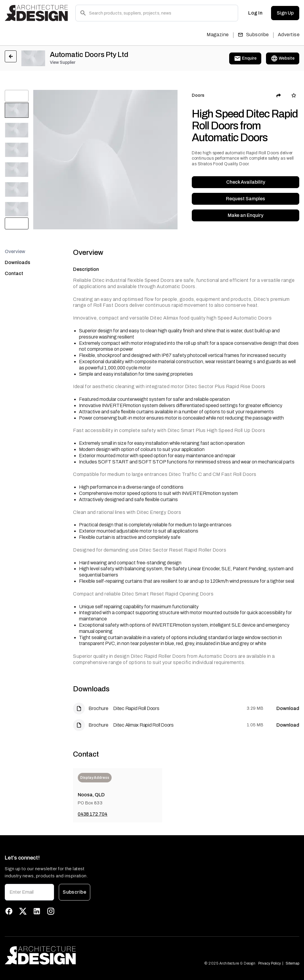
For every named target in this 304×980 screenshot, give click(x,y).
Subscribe (253, 35)
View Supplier (63, 62)
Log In (255, 13)
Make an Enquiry (246, 215)
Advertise (289, 35)
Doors (198, 95)
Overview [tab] (15, 251)
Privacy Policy (270, 963)
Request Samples (246, 199)
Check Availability (246, 182)
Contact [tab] (14, 273)
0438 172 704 (93, 814)
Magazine (218, 35)
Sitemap (292, 963)
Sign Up (285, 13)
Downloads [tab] (18, 262)
